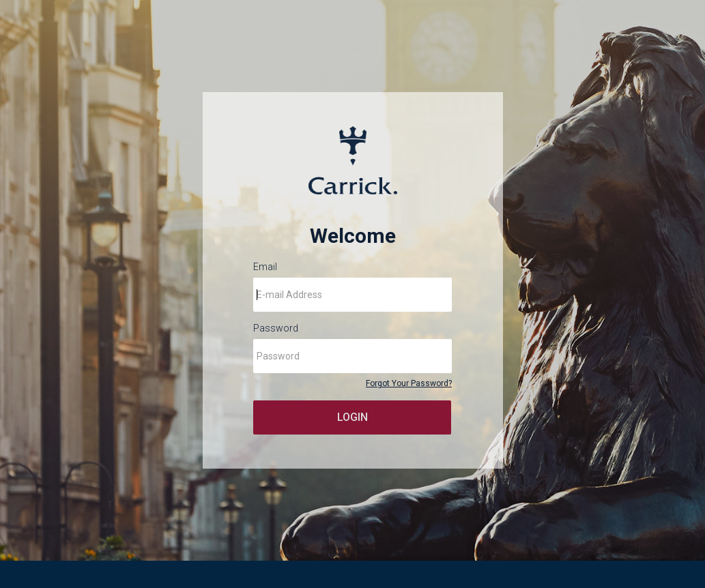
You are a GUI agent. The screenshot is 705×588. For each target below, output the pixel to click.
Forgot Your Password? (409, 383)
